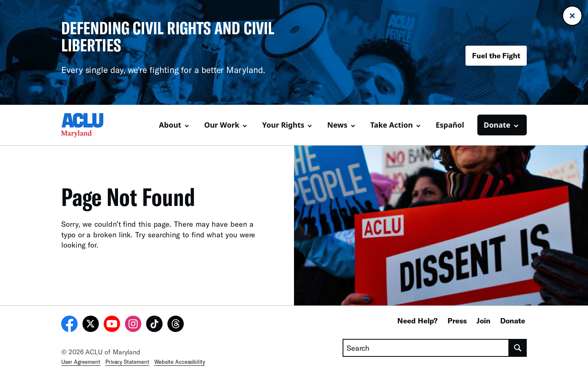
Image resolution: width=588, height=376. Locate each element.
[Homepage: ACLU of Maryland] (90, 125)
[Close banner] (572, 16)
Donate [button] (497, 125)
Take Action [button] (392, 125)
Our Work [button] (222, 125)
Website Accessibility (180, 362)
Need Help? (418, 321)
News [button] (337, 125)
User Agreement (81, 362)
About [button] (170, 125)
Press (457, 321)
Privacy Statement (127, 362)
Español (450, 125)
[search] (518, 348)
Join (483, 321)
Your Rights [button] (283, 125)
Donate (513, 321)
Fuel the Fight (496, 55)
